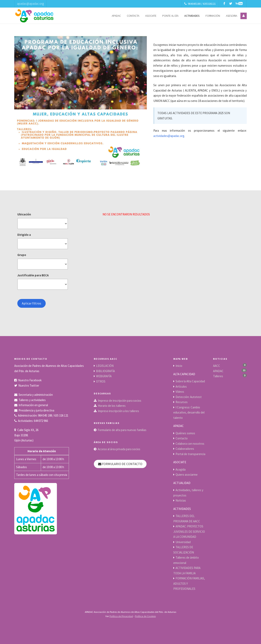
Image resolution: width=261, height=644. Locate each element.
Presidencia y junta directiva (36, 410)
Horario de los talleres (112, 406)
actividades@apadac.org (169, 136)
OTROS (101, 381)
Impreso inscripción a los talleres (118, 411)
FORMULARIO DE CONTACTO (120, 464)
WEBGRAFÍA (104, 376)
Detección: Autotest (189, 397)
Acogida (181, 469)
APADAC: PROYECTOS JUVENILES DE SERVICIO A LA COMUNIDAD (189, 532)
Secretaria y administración (36, 395)
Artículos (181, 387)
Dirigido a (24, 235)
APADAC (116, 16)
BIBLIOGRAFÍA (105, 371)
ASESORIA (232, 16)
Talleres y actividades (32, 400)
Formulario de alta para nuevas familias (122, 430)
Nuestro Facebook (30, 380)
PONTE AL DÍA (170, 16)
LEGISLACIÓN (105, 366)
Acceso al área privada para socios (119, 449)
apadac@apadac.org (30, 4)
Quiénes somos (185, 433)
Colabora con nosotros (190, 444)
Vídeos (180, 392)
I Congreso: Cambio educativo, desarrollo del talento (189, 412)
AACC (217, 366)
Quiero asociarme (187, 475)
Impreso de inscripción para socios (120, 401)
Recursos (182, 402)
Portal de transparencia (190, 454)
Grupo (22, 255)
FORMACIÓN (213, 16)
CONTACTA (133, 16)
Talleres (218, 376)
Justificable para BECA (33, 275)
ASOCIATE (151, 16)
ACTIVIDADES (192, 16)
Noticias (181, 500)
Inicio (179, 366)
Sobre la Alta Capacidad (190, 381)
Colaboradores (185, 449)
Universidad (183, 542)
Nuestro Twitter (29, 385)
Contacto (182, 438)
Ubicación (24, 214)
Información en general (33, 405)
